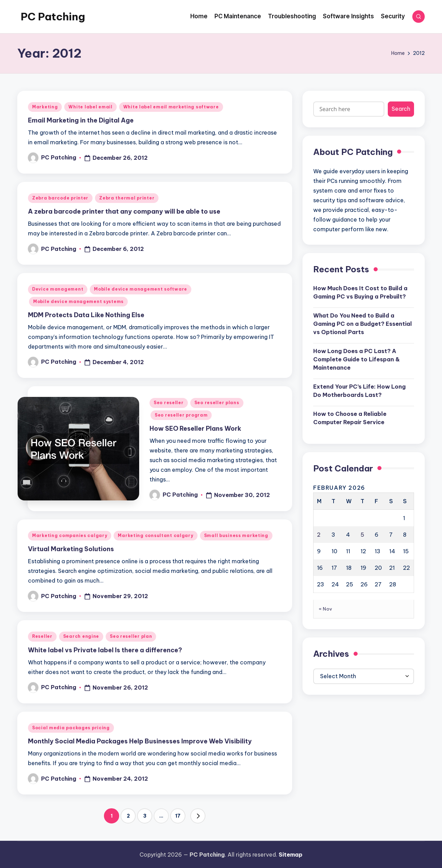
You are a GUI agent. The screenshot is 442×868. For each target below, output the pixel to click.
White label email (90, 107)
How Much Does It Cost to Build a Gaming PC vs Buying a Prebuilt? (360, 292)
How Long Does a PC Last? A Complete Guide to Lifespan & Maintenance (357, 359)
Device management (58, 289)
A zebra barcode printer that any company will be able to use (124, 211)
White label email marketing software (171, 107)
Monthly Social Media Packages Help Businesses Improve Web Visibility (140, 741)
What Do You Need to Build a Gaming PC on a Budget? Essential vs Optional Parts (363, 324)
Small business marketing (236, 535)
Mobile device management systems (78, 301)
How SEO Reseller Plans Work (195, 428)
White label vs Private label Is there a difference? (105, 650)
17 (178, 816)
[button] (198, 816)
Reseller (42, 636)
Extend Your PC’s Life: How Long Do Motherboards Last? (359, 391)
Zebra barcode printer (60, 198)
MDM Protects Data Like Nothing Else (86, 315)
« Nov (325, 609)
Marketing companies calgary (70, 535)
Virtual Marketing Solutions (71, 549)
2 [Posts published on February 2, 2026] (319, 535)
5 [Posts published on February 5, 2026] (362, 535)
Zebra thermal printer (127, 198)
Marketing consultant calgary (155, 535)
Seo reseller (169, 403)
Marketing (45, 107)
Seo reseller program (181, 415)
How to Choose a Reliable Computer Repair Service (350, 418)
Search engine (81, 636)
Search (401, 109)
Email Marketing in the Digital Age (81, 120)
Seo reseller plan (131, 636)
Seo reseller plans (217, 403)
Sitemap (291, 855)
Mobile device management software (141, 289)
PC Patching (53, 17)
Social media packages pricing (71, 728)
